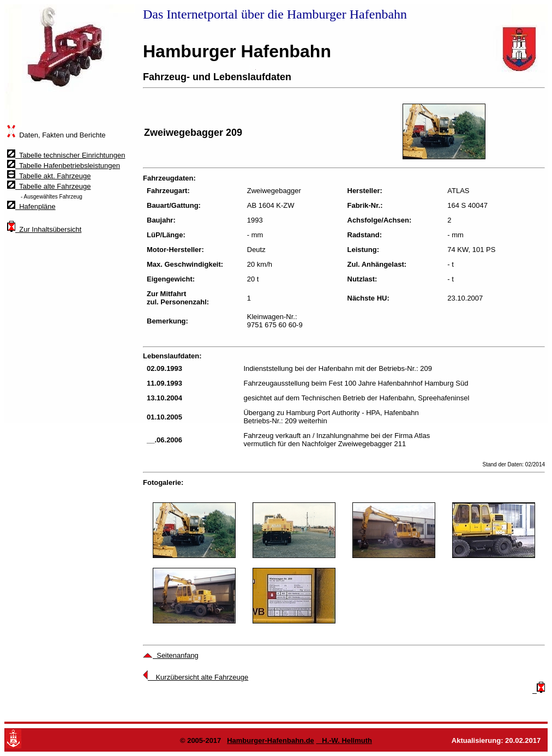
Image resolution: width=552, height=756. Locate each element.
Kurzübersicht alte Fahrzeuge (196, 677)
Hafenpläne (31, 206)
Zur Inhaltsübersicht (44, 229)
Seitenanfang (171, 655)
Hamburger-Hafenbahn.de (271, 740)
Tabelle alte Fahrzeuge (49, 186)
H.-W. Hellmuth (344, 740)
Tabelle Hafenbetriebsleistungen (64, 166)
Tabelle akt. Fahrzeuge (49, 176)
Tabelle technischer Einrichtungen (66, 155)
